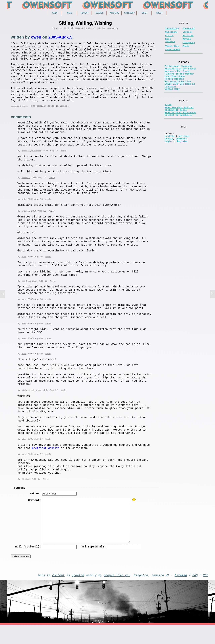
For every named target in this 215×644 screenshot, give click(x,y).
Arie (24, 214)
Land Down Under (175, 86)
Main (55, 13)
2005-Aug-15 (60, 38)
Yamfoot (26, 192)
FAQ (195, 594)
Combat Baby (172, 102)
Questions (171, 34)
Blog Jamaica (170, 44)
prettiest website (46, 464)
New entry (113, 29)
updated (78, 594)
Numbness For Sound (177, 79)
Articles (188, 38)
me (23, 495)
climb (168, 119)
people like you (117, 594)
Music (186, 51)
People (169, 159)
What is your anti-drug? (181, 128)
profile (170, 155)
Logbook (79, 29)
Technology (172, 30)
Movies (187, 42)
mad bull (26, 296)
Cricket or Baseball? (178, 132)
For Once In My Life (178, 92)
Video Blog (172, 51)
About (159, 13)
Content (58, 594)
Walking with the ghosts (181, 76)
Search (100, 13)
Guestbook (189, 30)
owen (36, 38)
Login (168, 162)
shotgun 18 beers (176, 125)
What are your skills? (179, 122)
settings (184, 155)
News (70, 13)
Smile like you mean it (180, 95)
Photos (169, 38)
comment (20, 505)
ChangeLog (189, 47)
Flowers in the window (179, 82)
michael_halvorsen (31, 165)
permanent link (19, 120)
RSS (206, 594)
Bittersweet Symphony (178, 73)
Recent (85, 13)
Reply (63, 165)
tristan (26, 226)
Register (182, 162)
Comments (181, 159)
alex (24, 339)
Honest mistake (174, 89)
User (144, 13)
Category (130, 13)
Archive (115, 13)
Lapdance (170, 98)
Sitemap (181, 594)
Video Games (173, 55)
